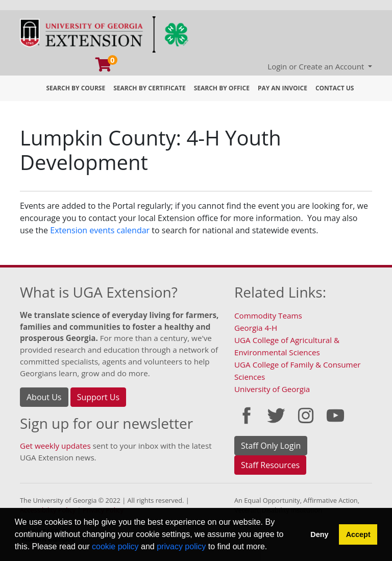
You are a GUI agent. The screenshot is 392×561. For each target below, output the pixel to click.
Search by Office (222, 88)
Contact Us (335, 88)
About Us (44, 397)
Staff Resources (270, 465)
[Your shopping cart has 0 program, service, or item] (104, 67)
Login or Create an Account (317, 66)
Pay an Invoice (283, 88)
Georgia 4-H (256, 328)
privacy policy (181, 546)
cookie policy (115, 546)
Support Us (98, 397)
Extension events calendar (100, 230)
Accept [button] (358, 534)
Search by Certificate (150, 88)
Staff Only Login (271, 446)
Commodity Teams (268, 315)
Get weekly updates (55, 446)
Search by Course (76, 88)
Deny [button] (319, 534)
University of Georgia (272, 389)
